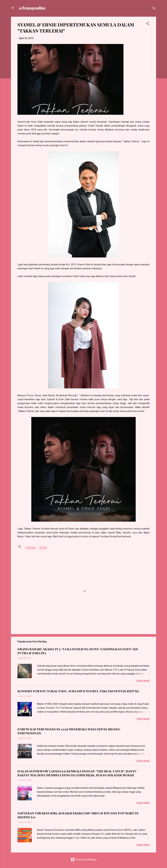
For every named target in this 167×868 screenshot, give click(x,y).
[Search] (154, 9)
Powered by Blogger (84, 859)
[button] (148, 24)
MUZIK (43, 548)
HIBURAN (30, 548)
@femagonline (32, 8)
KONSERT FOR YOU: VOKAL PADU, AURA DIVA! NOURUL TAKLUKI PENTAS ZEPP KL (78, 691)
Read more (143, 681)
